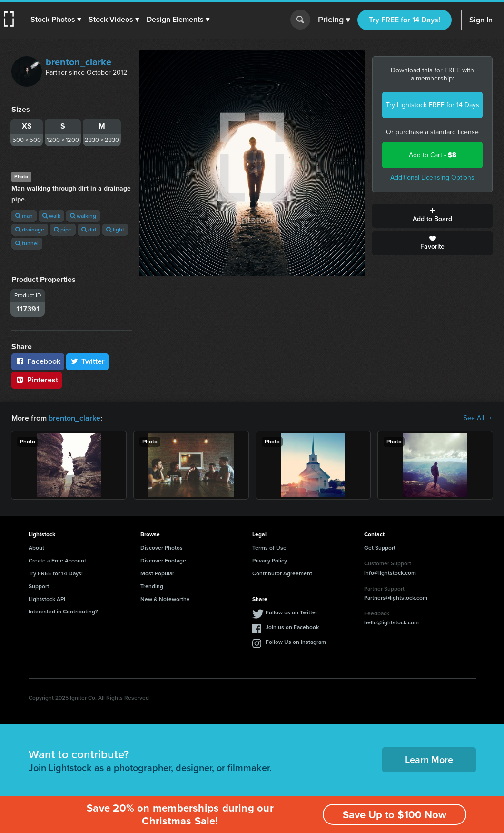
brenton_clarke (79, 62)
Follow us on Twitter (292, 612)
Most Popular (157, 573)
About (36, 548)
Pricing (334, 20)
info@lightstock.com (390, 573)
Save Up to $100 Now (395, 815)
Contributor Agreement (282, 573)
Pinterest (37, 380)
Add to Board (432, 216)
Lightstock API (47, 599)
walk (51, 216)
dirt (89, 230)
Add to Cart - (433, 155)
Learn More (429, 760)
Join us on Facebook (292, 627)
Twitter (88, 361)
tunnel (27, 243)
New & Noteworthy (165, 599)
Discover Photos (162, 548)
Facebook (38, 361)
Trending (152, 586)
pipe (63, 230)
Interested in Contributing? (63, 612)
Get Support (380, 548)
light (115, 230)
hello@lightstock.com (391, 622)
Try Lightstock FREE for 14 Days (433, 105)
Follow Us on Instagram (296, 642)
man (24, 216)
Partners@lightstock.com (396, 598)
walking (83, 216)
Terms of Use (269, 548)
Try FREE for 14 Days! (405, 20)
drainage (30, 230)
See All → (478, 418)
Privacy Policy (270, 561)
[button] (56, 20)
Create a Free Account (57, 561)
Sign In (481, 20)
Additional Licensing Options (432, 177)
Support (39, 586)
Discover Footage (163, 561)
